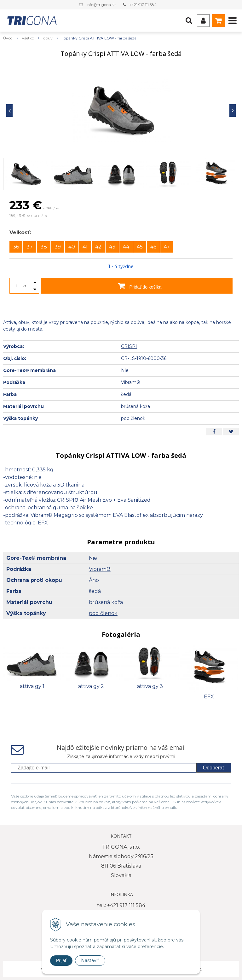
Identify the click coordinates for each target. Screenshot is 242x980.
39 (58, 247)
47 (167, 247)
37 (30, 247)
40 (72, 247)
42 (98, 247)
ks (24, 286)
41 (85, 247)
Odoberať (214, 768)
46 (153, 247)
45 (140, 247)
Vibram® (100, 569)
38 (44, 247)
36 (16, 247)
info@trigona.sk (101, 5)
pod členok (103, 613)
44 (126, 247)
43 (112, 247)
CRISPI (129, 346)
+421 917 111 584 (143, 5)
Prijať (61, 960)
